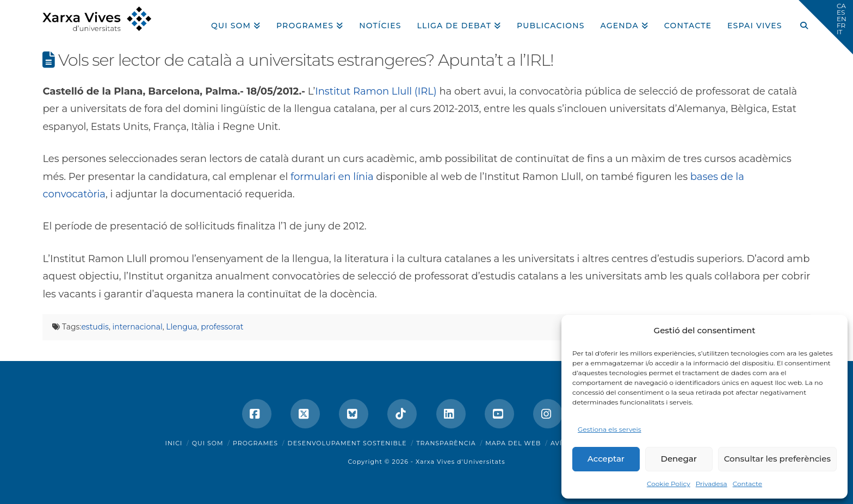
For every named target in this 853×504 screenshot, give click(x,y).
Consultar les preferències (777, 459)
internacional (138, 327)
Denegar (679, 459)
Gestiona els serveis (610, 429)
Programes (255, 443)
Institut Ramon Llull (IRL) (376, 91)
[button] (826, 27)
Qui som (208, 443)
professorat (222, 327)
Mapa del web (513, 443)
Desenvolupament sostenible (347, 443)
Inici (174, 443)
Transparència (446, 443)
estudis (95, 327)
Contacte (747, 484)
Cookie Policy (669, 484)
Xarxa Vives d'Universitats (461, 462)
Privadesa (712, 484)
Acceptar (606, 459)
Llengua (181, 327)
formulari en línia (332, 177)
